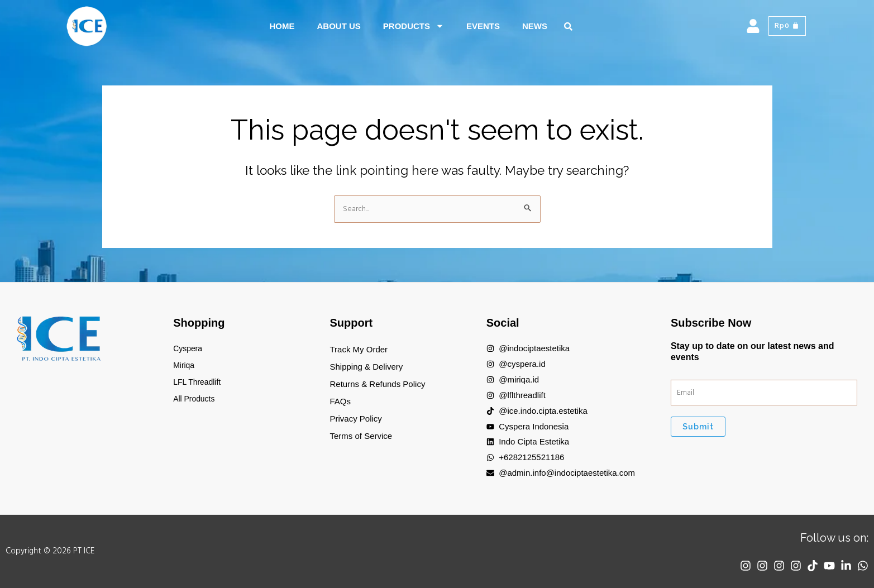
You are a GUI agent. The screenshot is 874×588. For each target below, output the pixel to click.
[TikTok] (804, 566)
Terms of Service (361, 436)
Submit (698, 428)
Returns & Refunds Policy (377, 384)
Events (483, 26)
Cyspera (189, 349)
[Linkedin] (843, 566)
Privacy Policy (355, 419)
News (535, 26)
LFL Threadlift (199, 384)
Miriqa (185, 367)
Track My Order (359, 349)
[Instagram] (726, 566)
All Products (195, 401)
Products (414, 26)
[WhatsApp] (863, 566)
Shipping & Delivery (366, 367)
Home (282, 26)
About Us (338, 26)
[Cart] (786, 26)
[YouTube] (824, 566)
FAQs (340, 401)
